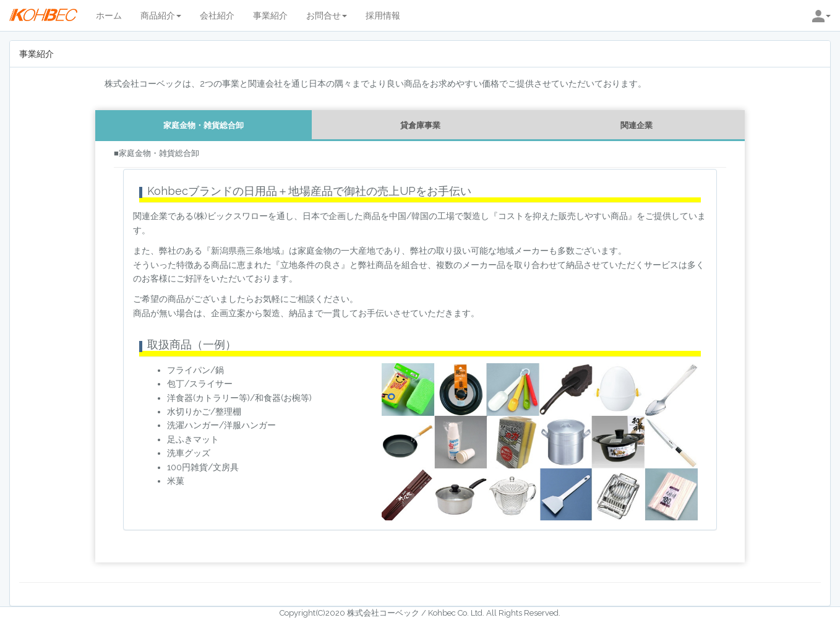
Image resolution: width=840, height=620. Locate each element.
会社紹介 (217, 15)
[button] (821, 15)
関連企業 (636, 125)
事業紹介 (270, 15)
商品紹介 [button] (161, 15)
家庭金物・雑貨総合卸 (204, 125)
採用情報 (383, 15)
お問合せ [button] (327, 15)
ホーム (109, 15)
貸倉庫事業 (420, 125)
